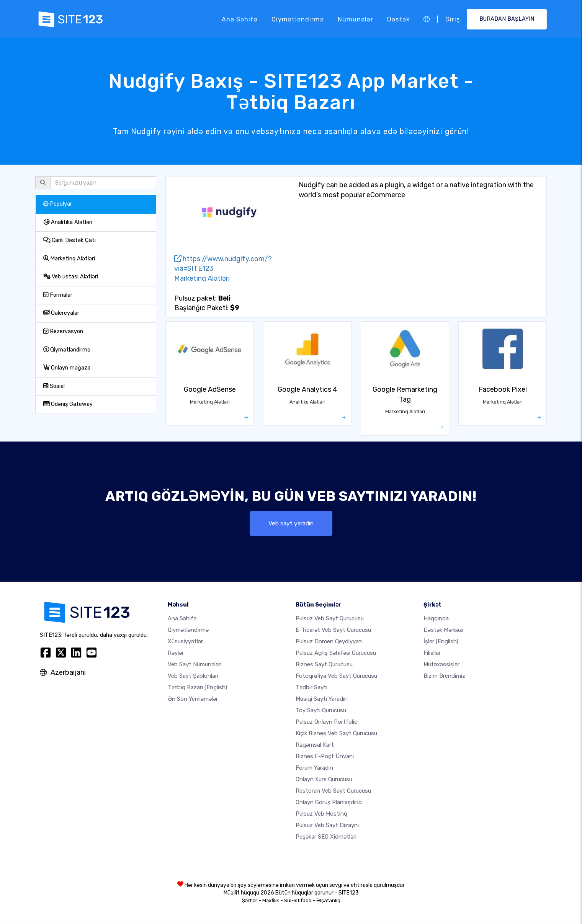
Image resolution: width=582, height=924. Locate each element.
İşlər (441, 642)
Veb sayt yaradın (291, 523)
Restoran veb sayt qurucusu (333, 791)
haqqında (436, 619)
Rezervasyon (63, 331)
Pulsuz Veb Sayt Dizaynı (327, 826)
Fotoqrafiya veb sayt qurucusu (336, 676)
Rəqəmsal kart (315, 745)
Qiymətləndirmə (298, 19)
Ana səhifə (240, 19)
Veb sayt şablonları (193, 676)
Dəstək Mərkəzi (443, 630)
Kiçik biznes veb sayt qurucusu (336, 734)
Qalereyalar (61, 313)
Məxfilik (271, 901)
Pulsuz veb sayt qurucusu (330, 619)
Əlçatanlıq (328, 901)
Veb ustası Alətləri (71, 277)
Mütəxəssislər (441, 665)
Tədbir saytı (311, 688)
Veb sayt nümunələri (195, 665)
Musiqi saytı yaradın (322, 699)
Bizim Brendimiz (444, 676)
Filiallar (432, 653)
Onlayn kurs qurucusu (324, 780)
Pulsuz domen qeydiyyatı (329, 642)
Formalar (58, 295)
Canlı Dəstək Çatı (69, 240)
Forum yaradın (314, 768)
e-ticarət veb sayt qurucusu (333, 630)
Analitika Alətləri (68, 222)
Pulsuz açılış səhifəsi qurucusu (336, 653)
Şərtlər (250, 901)
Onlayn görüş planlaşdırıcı (329, 803)
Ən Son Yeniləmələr (193, 699)
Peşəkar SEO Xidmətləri (326, 837)
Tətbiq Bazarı (197, 688)
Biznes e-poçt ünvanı (325, 757)
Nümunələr (356, 19)
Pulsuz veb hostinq (321, 814)
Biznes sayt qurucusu (324, 665)
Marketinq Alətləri (69, 259)
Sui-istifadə (298, 901)
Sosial (54, 386)
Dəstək (398, 19)
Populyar (58, 204)
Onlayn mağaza (67, 368)
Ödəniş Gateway (68, 404)
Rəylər (176, 653)
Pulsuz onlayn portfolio (327, 722)
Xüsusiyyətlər (185, 642)
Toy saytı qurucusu (321, 711)
